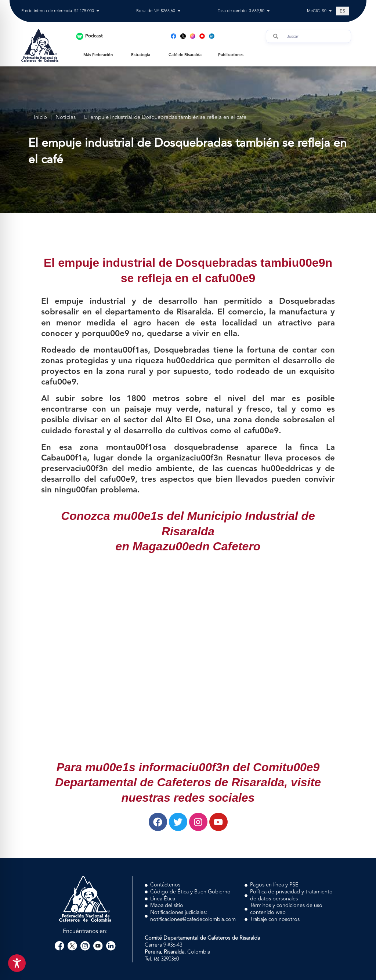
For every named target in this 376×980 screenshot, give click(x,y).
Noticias (66, 118)
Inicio (40, 118)
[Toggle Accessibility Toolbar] (17, 963)
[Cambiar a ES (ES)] (342, 11)
